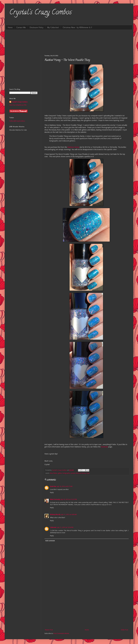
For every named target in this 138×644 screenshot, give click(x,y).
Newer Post (49, 630)
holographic (66, 473)
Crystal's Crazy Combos (41, 13)
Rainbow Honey (73, 147)
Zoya (88, 473)
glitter (60, 473)
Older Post (124, 630)
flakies (55, 473)
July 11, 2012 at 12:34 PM (65, 527)
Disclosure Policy (36, 27)
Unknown (53, 527)
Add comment (50, 541)
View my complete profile (18, 105)
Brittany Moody (55, 514)
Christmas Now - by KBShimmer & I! (77, 27)
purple (73, 473)
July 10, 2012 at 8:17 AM (65, 486)
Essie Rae (53, 486)
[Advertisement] (87, 611)
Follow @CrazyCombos (17, 121)
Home (10, 27)
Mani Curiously (55, 499)
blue (51, 473)
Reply (52, 492)
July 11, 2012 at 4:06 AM (69, 514)
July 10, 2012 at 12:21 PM (69, 499)
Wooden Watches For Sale (18, 130)
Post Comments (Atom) (61, 633)
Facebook (104, 447)
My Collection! (53, 27)
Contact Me (21, 27)
